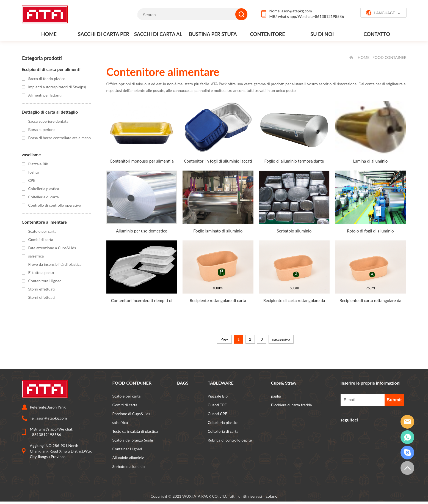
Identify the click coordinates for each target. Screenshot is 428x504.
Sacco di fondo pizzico (47, 79)
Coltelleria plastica (44, 189)
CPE (32, 180)
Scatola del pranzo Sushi (133, 440)
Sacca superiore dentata (48, 121)
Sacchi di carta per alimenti (103, 36)
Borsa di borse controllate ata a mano (60, 138)
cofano (272, 496)
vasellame (31, 154)
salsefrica (36, 256)
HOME (364, 57)
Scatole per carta (42, 231)
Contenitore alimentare (267, 36)
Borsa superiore (42, 129)
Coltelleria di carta (44, 197)
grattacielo (407, 453)
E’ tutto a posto (41, 272)
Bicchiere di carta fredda (292, 405)
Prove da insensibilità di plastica (55, 264)
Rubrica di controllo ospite (230, 440)
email (407, 422)
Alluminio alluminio (129, 458)
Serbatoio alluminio (129, 466)
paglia (276, 396)
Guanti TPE (217, 405)
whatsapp (407, 437)
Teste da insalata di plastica (135, 431)
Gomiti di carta (41, 239)
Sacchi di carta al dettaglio (158, 36)
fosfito (34, 172)
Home (49, 34)
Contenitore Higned (45, 281)
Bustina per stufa (213, 34)
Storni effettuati (42, 289)
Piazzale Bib (38, 164)
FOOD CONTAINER (390, 57)
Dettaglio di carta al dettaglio (50, 112)
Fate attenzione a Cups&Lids (52, 248)
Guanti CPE (218, 414)
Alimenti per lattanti (45, 95)
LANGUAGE (383, 13)
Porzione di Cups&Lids (131, 414)
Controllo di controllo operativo (55, 205)
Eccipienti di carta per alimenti (51, 69)
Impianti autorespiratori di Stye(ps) (57, 87)
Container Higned (127, 449)
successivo (281, 339)
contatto (377, 34)
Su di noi (322, 34)
